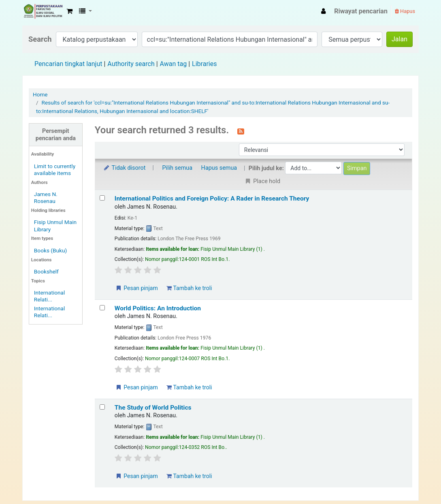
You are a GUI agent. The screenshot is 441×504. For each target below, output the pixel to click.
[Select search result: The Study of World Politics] (102, 407)
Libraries (204, 64)
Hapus (405, 11)
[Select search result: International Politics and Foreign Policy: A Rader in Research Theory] (102, 198)
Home (40, 94)
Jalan (399, 39)
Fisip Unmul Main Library (43, 11)
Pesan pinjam (136, 288)
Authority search (131, 64)
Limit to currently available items (55, 170)
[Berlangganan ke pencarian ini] (241, 131)
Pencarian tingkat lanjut (68, 64)
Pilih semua (178, 168)
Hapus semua (219, 168)
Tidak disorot (124, 168)
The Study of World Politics (153, 408)
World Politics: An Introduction (158, 308)
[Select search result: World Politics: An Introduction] (102, 308)
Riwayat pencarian (361, 11)
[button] (69, 11)
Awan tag (174, 64)
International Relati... (50, 296)
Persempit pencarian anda (56, 135)
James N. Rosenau (46, 198)
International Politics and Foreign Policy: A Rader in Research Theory (212, 199)
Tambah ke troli (189, 288)
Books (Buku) (50, 250)
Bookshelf (46, 271)
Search (40, 39)
